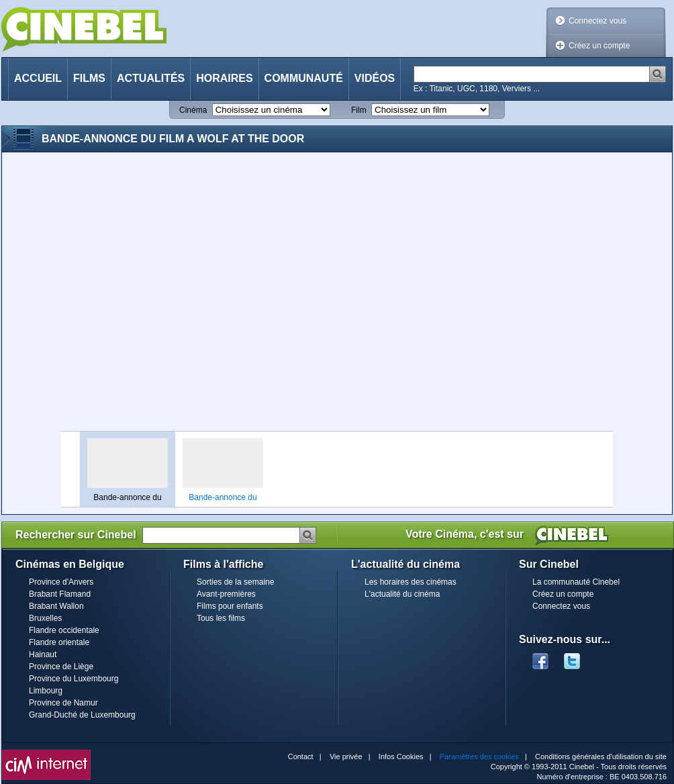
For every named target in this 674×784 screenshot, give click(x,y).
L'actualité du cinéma (402, 594)
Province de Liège (61, 667)
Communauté (304, 78)
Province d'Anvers (61, 582)
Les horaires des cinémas (411, 582)
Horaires (224, 78)
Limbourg (46, 691)
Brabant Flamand (60, 594)
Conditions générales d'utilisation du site (601, 756)
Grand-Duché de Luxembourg (82, 715)
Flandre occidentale (64, 630)
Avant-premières (226, 594)
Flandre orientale (59, 642)
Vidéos (375, 78)
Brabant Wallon (56, 606)
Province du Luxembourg (74, 679)
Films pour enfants (230, 606)
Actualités (151, 78)
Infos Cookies (401, 756)
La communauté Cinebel (576, 582)
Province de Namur (63, 703)
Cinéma (193, 110)
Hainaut (43, 654)
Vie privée (346, 756)
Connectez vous (597, 21)
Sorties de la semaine (235, 582)
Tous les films (221, 618)
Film (359, 110)
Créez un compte (599, 46)
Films (89, 78)
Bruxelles (45, 618)
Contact (301, 756)
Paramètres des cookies (479, 756)
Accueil (38, 78)
